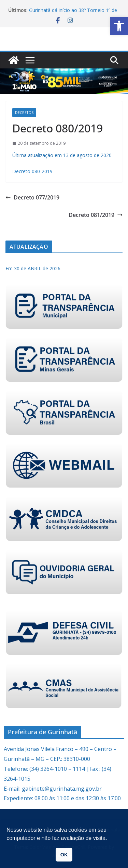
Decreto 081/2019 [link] (96, 215)
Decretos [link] (24, 113)
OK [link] (64, 855)
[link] (119, 26)
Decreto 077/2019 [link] (32, 197)
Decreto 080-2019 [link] (32, 171)
